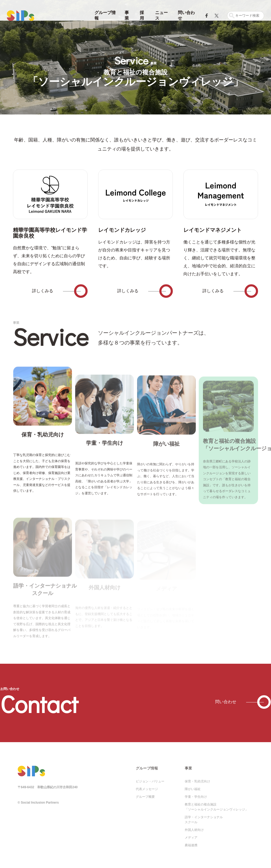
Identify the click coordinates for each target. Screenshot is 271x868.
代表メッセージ (147, 786)
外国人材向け (194, 826)
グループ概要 (145, 793)
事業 (127, 15)
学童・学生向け (196, 793)
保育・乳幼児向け (197, 778)
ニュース (161, 15)
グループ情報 (105, 15)
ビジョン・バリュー (150, 778)
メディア (191, 834)
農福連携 (191, 842)
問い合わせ (186, 15)
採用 (142, 15)
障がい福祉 (193, 786)
